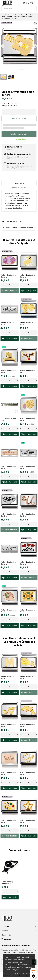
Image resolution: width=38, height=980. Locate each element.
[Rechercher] (19, 9)
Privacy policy (19, 974)
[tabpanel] (19, 46)
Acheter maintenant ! (19, 134)
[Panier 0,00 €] (31, 3)
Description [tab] (19, 183)
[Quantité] (19, 112)
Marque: (5, 106)
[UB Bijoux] (10, 3)
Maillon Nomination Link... (27, 372)
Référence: (6, 103)
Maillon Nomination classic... (8, 276)
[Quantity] (10, 285)
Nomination (13, 106)
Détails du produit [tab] (19, 188)
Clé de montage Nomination (7, 883)
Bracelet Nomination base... (8, 419)
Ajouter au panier (19, 118)
